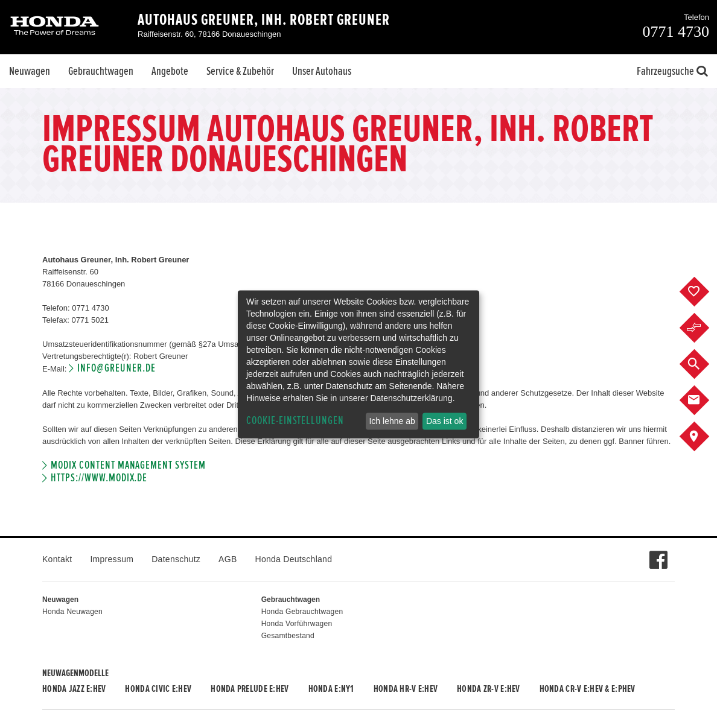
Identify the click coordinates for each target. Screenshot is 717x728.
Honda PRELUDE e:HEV (250, 689)
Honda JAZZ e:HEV (74, 689)
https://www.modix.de (99, 478)
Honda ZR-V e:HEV (488, 689)
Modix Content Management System (128, 465)
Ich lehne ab (392, 421)
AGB (228, 559)
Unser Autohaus (322, 71)
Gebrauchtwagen (101, 71)
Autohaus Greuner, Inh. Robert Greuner (264, 20)
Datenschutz (176, 559)
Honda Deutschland (294, 559)
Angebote (170, 71)
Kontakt (57, 559)
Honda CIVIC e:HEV (158, 689)
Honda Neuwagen (72, 612)
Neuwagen (30, 71)
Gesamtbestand (288, 636)
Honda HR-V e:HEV (406, 689)
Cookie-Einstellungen (295, 421)
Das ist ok (445, 421)
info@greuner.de (116, 368)
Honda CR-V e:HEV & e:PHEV (588, 689)
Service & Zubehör (240, 71)
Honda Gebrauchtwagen (302, 612)
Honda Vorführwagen (297, 624)
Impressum (112, 559)
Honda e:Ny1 (331, 689)
